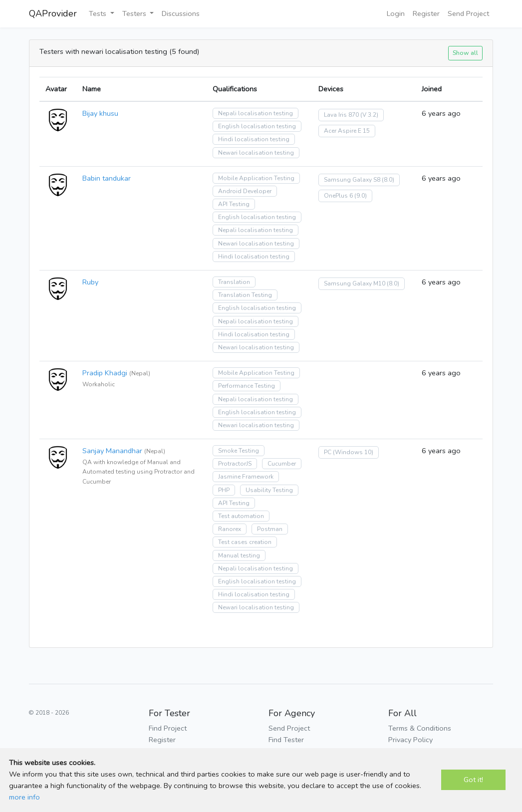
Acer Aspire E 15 (347, 131)
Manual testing (239, 555)
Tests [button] (99, 13)
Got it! (473, 780)
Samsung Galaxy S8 (352, 180)
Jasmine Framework (246, 477)
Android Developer (245, 191)
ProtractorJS (235, 464)
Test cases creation (245, 542)
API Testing (234, 204)
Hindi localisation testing (254, 139)
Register (426, 13)
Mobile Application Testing (256, 178)
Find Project (168, 728)
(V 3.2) (369, 115)
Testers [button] (135, 13)
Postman (270, 529)
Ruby (90, 282)
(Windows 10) (353, 452)
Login (396, 13)
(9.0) (361, 196)
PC (328, 452)
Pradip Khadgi (105, 373)
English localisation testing (257, 126)
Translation (234, 282)
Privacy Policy (410, 740)
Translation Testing (245, 295)
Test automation (241, 516)
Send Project (468, 13)
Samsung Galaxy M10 (355, 283)
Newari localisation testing (256, 153)
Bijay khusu (100, 113)
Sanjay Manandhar (112, 451)
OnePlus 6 (338, 196)
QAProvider (53, 13)
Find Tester (286, 740)
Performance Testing (247, 386)
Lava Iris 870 (341, 115)
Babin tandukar (107, 178)
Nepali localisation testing (256, 113)
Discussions (181, 13)
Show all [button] (465, 53)
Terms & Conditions (420, 728)
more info (24, 797)
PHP (224, 490)
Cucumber (282, 464)
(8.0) (388, 180)
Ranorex (230, 529)
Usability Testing (269, 490)
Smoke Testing (239, 451)
